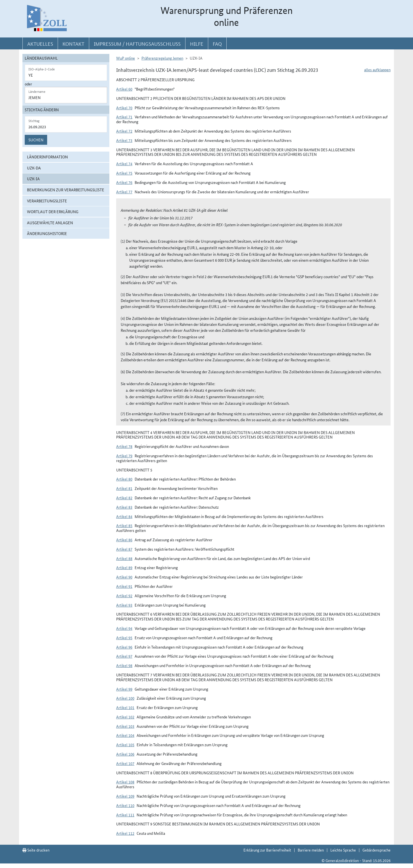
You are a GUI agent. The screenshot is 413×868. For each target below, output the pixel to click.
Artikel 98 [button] (124, 665)
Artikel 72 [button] (124, 131)
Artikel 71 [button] (124, 117)
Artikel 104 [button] (125, 735)
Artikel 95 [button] (124, 638)
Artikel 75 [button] (124, 173)
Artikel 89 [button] (124, 567)
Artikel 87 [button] (124, 549)
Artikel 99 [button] (124, 689)
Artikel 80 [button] (124, 479)
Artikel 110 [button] (125, 805)
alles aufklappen (377, 70)
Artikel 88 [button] (124, 558)
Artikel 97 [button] (124, 656)
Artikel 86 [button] (124, 540)
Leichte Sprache (343, 850)
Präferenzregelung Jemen (162, 58)
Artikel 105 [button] (125, 745)
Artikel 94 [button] (124, 628)
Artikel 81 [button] (124, 488)
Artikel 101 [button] (125, 707)
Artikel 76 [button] (124, 182)
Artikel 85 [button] (124, 525)
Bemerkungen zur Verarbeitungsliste (66, 190)
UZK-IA (33, 179)
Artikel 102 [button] (125, 717)
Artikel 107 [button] (125, 763)
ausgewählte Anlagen (50, 223)
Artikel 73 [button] (124, 140)
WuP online (126, 58)
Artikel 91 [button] (124, 586)
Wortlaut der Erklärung (53, 211)
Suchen (36, 140)
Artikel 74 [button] (124, 163)
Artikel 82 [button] (124, 498)
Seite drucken (36, 850)
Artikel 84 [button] (124, 516)
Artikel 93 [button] (124, 605)
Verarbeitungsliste (47, 201)
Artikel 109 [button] (125, 796)
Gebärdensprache (377, 850)
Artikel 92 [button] (124, 596)
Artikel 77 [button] (124, 192)
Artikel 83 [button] (124, 507)
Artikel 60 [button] (124, 89)
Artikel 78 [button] (124, 446)
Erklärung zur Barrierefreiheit (267, 850)
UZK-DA (34, 168)
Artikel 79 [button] (124, 456)
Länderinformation (47, 157)
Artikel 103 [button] (125, 726)
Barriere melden (311, 850)
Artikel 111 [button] (125, 815)
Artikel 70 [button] (124, 108)
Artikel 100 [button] (125, 698)
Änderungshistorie (47, 233)
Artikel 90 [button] (124, 577)
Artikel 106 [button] (125, 754)
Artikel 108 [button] (125, 782)
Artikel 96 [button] (124, 647)
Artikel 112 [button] (125, 833)
